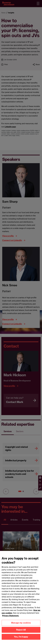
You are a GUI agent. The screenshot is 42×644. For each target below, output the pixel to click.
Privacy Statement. (11, 618)
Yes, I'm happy (21, 639)
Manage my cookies (21, 625)
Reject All (21, 632)
